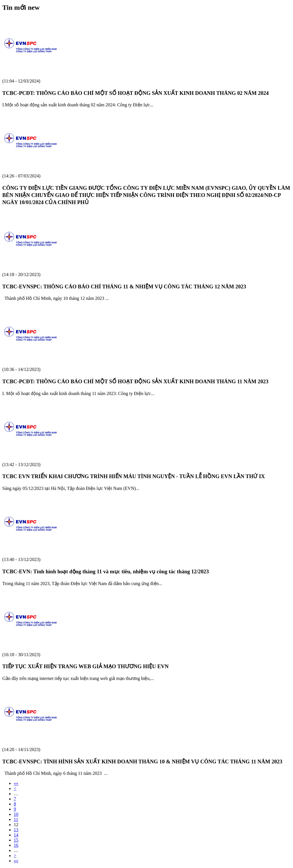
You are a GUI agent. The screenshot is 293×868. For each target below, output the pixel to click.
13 (16, 830)
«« (16, 783)
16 (16, 845)
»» (16, 861)
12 (16, 825)
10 (16, 814)
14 (16, 835)
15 (16, 840)
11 (16, 819)
